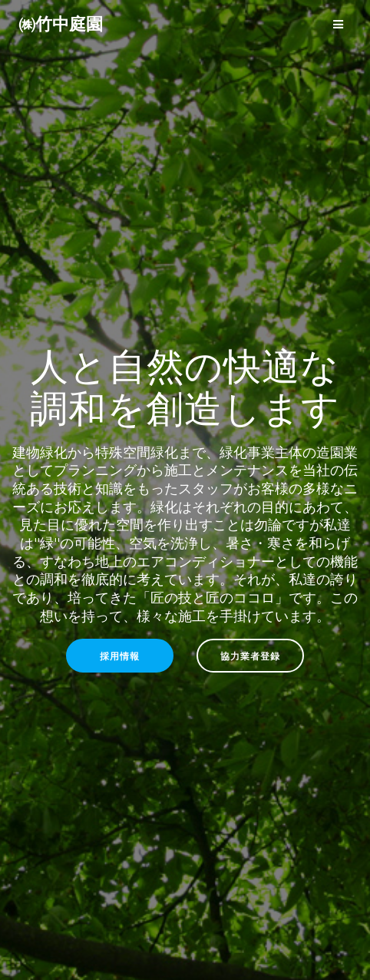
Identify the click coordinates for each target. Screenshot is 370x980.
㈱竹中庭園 (61, 24)
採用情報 (120, 656)
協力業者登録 (250, 656)
